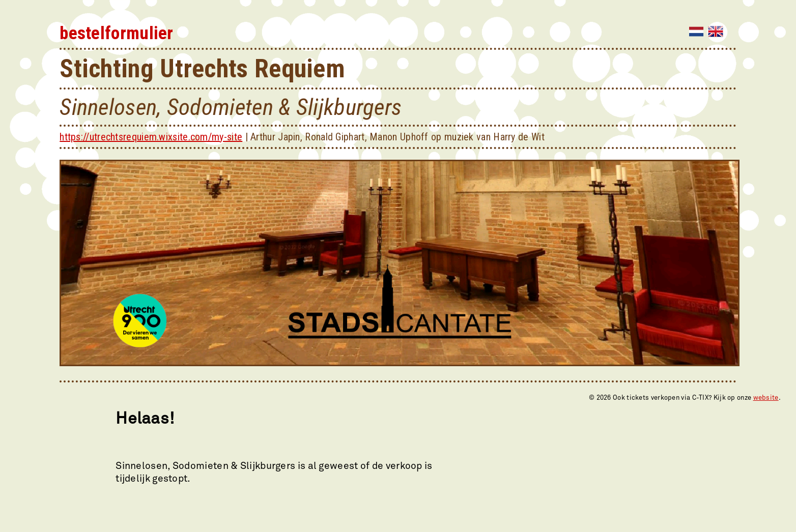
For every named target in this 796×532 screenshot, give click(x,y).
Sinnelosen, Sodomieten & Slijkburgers (231, 107)
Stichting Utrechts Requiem (202, 69)
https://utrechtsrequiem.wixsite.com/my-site (151, 137)
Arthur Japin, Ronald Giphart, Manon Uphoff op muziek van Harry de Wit (397, 137)
